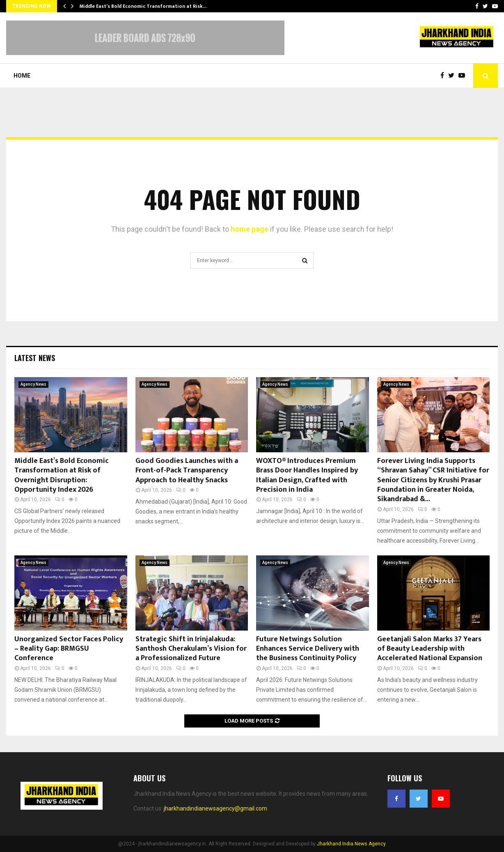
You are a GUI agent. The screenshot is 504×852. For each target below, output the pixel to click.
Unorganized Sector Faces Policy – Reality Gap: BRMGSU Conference (69, 649)
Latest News (35, 358)
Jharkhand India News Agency (351, 844)
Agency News (33, 384)
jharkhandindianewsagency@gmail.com (215, 808)
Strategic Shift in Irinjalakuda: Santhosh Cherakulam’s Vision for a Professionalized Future (191, 649)
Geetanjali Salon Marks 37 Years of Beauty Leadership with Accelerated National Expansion (430, 649)
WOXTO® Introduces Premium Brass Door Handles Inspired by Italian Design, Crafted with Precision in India (307, 475)
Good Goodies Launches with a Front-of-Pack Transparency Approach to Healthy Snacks (187, 471)
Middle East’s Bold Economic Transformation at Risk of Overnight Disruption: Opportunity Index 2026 (62, 475)
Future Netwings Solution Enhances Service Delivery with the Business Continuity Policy (308, 649)
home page (250, 229)
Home (22, 76)
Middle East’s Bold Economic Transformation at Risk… (143, 6)
